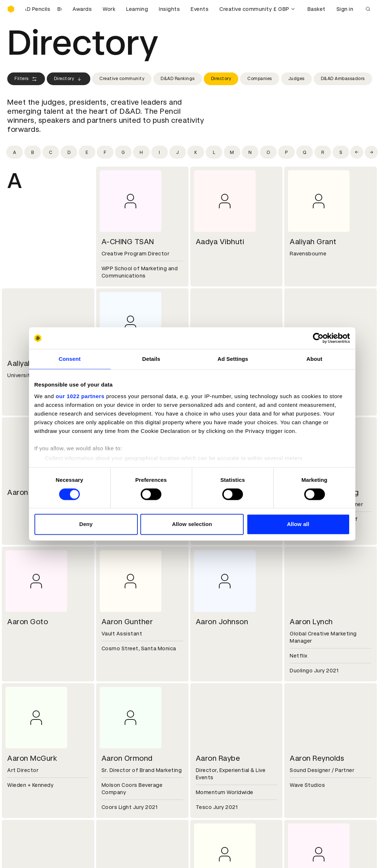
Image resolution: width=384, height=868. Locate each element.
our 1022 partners (80, 396)
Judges (296, 79)
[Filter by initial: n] (250, 152)
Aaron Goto (28, 622)
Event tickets (25, 812)
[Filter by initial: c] (51, 152)
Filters (26, 79)
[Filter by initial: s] (341, 152)
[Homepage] (11, 9)
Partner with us (122, 734)
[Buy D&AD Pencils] (44, 9)
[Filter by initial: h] (141, 152)
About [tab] (314, 359)
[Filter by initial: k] (196, 152)
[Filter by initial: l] (214, 152)
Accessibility (119, 804)
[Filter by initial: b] (33, 152)
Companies (260, 79)
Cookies (112, 786)
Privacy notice (120, 795)
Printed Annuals (28, 786)
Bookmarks (211, 795)
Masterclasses (26, 804)
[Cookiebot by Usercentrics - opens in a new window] (318, 338)
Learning (137, 9)
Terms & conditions (127, 777)
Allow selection (192, 524)
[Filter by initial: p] (286, 152)
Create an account (221, 786)
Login (204, 777)
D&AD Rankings (178, 79)
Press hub (209, 734)
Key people (21, 734)
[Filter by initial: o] (268, 152)
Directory (69, 79)
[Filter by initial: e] (87, 152)
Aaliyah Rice (28, 363)
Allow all (298, 524)
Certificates (23, 795)
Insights (169, 9)
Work (109, 9)
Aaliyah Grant (313, 242)
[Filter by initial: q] (305, 152)
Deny (86, 524)
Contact (208, 726)
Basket (317, 9)
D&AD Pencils (25, 777)
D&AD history (25, 726)
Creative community (245, 9)
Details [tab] (151, 359)
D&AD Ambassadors (343, 79)
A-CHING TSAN (128, 242)
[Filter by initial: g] (123, 152)
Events (200, 9)
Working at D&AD (124, 726)
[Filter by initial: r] (323, 152)
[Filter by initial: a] (15, 152)
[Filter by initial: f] (105, 152)
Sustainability (25, 743)
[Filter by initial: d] (69, 152)
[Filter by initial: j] (178, 152)
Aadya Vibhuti (220, 242)
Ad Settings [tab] (233, 359)
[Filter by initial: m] (232, 152)
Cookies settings (39, 861)
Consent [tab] (70, 359)
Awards (82, 9)
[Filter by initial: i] (160, 152)
